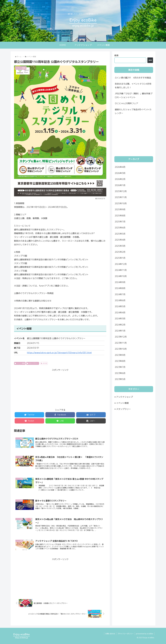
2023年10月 (121, 349)
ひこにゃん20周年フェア (126, 103)
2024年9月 (120, 282)
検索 (116, 55)
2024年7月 (120, 294)
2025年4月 (120, 240)
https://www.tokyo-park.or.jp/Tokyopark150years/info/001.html (59, 353)
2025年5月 (120, 234)
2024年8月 (120, 288)
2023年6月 (120, 373)
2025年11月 (121, 197)
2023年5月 (120, 379)
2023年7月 (120, 367)
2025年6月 (120, 228)
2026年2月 (120, 179)
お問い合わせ (110, 634)
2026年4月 (120, 167)
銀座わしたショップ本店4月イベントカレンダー (133, 111)
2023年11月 (121, 343)
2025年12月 (121, 191)
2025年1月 (120, 258)
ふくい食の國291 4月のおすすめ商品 (133, 78)
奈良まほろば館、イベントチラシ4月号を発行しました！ (133, 86)
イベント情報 (20, 363)
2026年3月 (120, 173)
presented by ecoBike (145, 634)
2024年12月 (121, 264)
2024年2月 (120, 325)
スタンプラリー (33, 363)
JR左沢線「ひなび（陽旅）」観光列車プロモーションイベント (134, 95)
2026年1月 (120, 185)
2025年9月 (120, 209)
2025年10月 (121, 203)
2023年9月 (120, 355)
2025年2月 (120, 252)
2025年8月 (120, 216)
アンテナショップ (125, 397)
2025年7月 (120, 222)
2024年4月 (120, 313)
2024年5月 (120, 306)
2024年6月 (120, 300)
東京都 (44, 363)
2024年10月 (121, 276)
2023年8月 (120, 361)
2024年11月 (121, 270)
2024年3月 (120, 319)
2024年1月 (120, 331)
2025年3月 (120, 246)
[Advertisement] (60, 388)
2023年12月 (121, 337)
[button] (91, 421)
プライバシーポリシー (126, 634)
